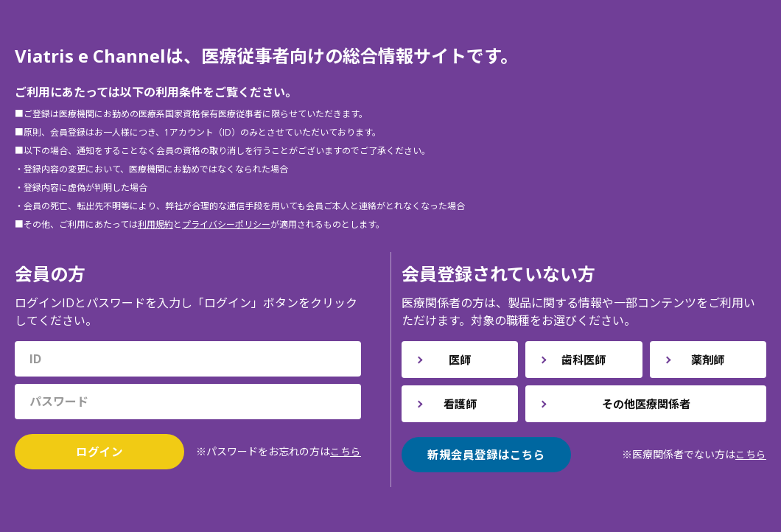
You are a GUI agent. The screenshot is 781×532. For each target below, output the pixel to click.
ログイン (99, 452)
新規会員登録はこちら (486, 455)
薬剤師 (708, 359)
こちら (346, 451)
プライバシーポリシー (226, 224)
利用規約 (155, 224)
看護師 (460, 403)
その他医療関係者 (646, 403)
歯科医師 (584, 359)
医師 (460, 359)
